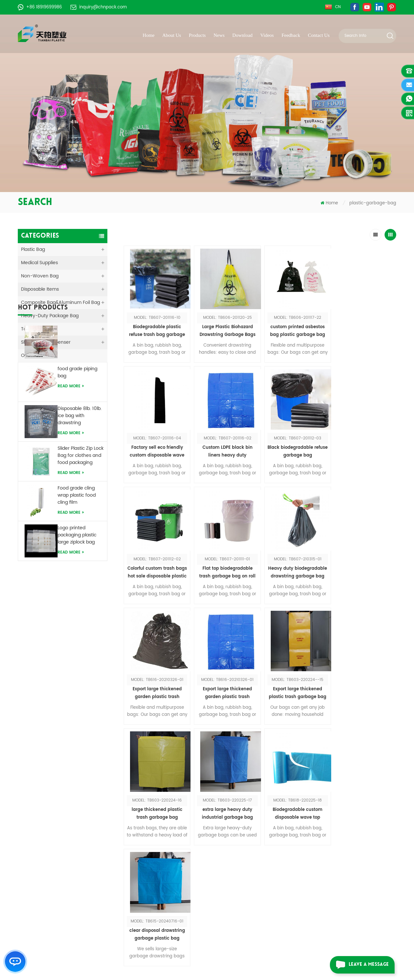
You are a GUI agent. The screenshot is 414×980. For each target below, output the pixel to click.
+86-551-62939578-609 (65, 900)
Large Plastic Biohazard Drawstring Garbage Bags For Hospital (225, 330)
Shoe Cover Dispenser (46, 342)
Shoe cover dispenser (246, 877)
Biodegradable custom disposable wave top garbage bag (293, 687)
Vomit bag (234, 848)
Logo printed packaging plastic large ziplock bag (77, 603)
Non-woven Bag (40, 276)
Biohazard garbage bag (248, 926)
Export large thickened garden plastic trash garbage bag (225, 568)
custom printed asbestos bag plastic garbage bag (293, 329)
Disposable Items (40, 289)
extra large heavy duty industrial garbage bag (225, 686)
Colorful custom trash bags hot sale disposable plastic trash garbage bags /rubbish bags (293, 449)
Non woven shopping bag (251, 838)
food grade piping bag (77, 441)
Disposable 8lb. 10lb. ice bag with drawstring (80, 484)
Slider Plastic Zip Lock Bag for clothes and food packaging (81, 524)
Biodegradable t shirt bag (250, 887)
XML (158, 896)
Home (149, 35)
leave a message (359, 965)
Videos (267, 35)
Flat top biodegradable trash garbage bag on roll (362, 448)
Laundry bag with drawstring (254, 867)
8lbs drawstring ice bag (248, 896)
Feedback (291, 35)
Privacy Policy (169, 906)
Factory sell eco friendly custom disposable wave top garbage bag (362, 330)
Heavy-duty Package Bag (50, 316)
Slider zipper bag (240, 858)
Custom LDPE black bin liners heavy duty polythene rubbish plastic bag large (156, 449)
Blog (159, 887)
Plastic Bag (33, 249)
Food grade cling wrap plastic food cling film (77, 564)
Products (197, 35)
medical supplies (39, 263)
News (219, 35)
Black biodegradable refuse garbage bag (225, 448)
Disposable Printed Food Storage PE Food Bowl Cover (78, 404)
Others (28, 355)
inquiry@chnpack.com (99, 7)
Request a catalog (336, 900)
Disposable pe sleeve (246, 916)
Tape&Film (33, 329)
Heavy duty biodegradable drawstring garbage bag (156, 567)
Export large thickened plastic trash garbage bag (362, 567)
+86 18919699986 (40, 7)
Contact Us (319, 35)
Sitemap (163, 877)
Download (242, 35)
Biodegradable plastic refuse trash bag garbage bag (156, 330)
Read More (71, 422)
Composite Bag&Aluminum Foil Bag (60, 302)
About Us (172, 35)
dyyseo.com (329, 963)
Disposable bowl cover (247, 906)
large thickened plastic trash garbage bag (156, 686)
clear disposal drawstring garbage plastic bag (362, 686)
